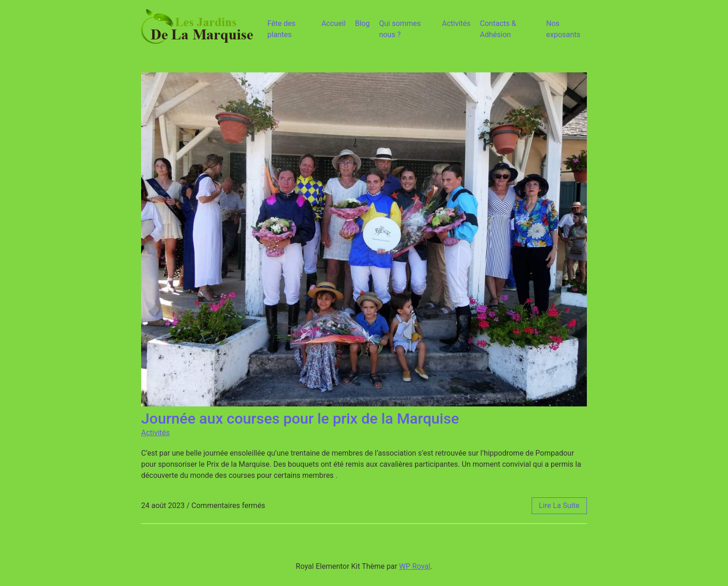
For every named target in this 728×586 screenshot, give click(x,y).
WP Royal (415, 566)
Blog (362, 23)
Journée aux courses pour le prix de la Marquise (300, 419)
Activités (456, 23)
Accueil (333, 23)
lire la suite (559, 506)
